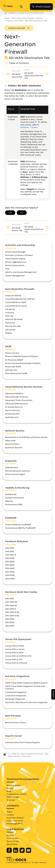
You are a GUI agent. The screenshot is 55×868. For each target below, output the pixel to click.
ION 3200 (10, 565)
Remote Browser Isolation (18, 471)
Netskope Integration (15, 699)
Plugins (9, 333)
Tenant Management (15, 276)
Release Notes (14, 785)
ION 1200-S (11, 555)
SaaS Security (12, 417)
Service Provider (13, 326)
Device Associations (15, 265)
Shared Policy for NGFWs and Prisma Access (26, 437)
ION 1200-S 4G (12, 612)
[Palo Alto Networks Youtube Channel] (29, 852)
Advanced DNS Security (16, 404)
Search (10, 788)
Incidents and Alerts (15, 498)
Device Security (13, 410)
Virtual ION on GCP (14, 653)
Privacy (10, 835)
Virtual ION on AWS (15, 646)
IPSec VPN (10, 441)
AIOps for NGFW (13, 295)
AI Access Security (14, 407)
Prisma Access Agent (15, 474)
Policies (39, 18)
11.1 (9, 754)
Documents (12, 844)
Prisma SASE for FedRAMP (18, 524)
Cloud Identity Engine (15, 259)
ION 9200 (10, 579)
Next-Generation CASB (16, 373)
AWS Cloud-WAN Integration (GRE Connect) (26, 683)
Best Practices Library (16, 722)
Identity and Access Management (21, 272)
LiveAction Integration (16, 696)
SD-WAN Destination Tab (36, 21)
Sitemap (11, 800)
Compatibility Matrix (16, 794)
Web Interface (14, 756)
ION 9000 (10, 575)
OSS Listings (13, 797)
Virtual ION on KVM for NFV (18, 656)
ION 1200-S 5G (12, 616)
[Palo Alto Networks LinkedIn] (16, 852)
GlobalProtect (12, 467)
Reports (9, 501)
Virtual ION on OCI (14, 659)
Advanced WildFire (14, 393)
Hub (7, 269)
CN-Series (10, 309)
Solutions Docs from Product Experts (22, 742)
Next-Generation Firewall (23, 18)
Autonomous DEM (14, 504)
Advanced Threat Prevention (19, 400)
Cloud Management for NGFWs (20, 299)
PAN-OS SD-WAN (14, 319)
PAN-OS (9, 316)
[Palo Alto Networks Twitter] (22, 852)
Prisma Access (12, 353)
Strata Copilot (41, 7)
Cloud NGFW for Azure (16, 306)
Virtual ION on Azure (15, 649)
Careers (10, 815)
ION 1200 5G (11, 605)
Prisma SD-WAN (13, 367)
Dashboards (11, 494)
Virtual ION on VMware (16, 663)
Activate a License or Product (19, 255)
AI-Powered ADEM (14, 360)
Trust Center (12, 838)
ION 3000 (10, 561)
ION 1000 (10, 548)
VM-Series (10, 330)
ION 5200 (10, 568)
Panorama (10, 323)
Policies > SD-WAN (14, 21)
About (9, 812)
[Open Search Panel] (22, 7)
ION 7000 (10, 572)
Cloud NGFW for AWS (16, 302)
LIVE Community (15, 821)
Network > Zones (29, 127)
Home (7, 18)
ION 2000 (10, 558)
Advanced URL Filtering (16, 397)
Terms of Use (13, 841)
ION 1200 (10, 551)
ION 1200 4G (11, 602)
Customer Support (15, 818)
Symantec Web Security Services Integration (26, 702)
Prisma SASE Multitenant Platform (22, 356)
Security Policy (12, 444)
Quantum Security (14, 447)
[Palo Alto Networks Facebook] (9, 852)
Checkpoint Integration (16, 692)
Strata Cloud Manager (15, 252)
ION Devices (11, 370)
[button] (53, 694)
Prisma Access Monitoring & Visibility (23, 363)
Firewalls (10, 313)
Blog (9, 791)
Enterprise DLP (12, 414)
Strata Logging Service (16, 262)
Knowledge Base (15, 824)
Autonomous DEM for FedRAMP (20, 528)
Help (46, 754)
